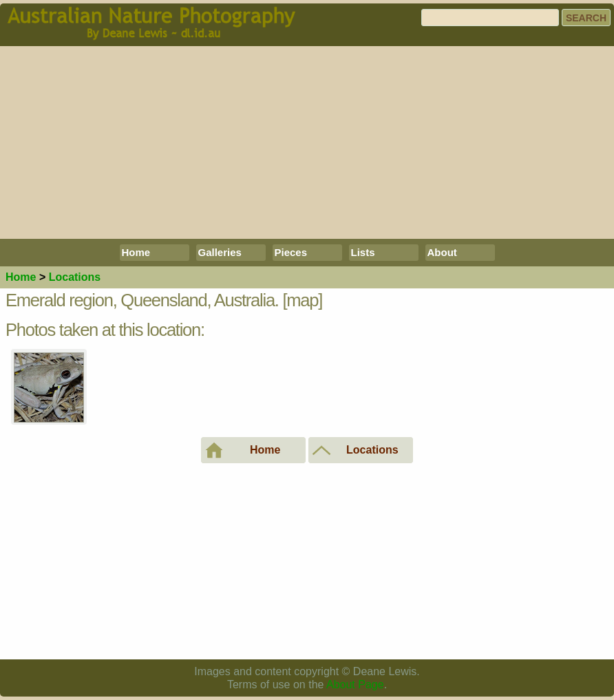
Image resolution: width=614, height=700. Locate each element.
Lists (363, 252)
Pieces (291, 252)
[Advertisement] (307, 142)
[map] (303, 300)
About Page (355, 685)
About (442, 252)
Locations (75, 277)
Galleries (220, 252)
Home (136, 252)
